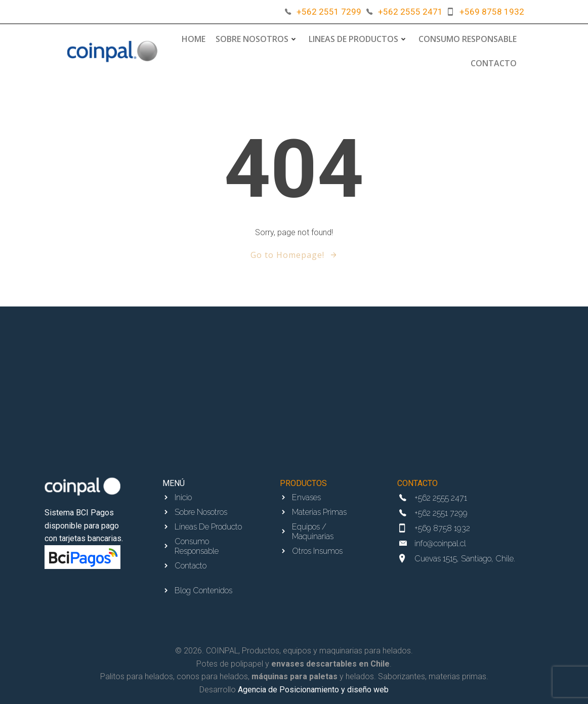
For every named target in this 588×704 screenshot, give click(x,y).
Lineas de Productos (359, 39)
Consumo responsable (468, 39)
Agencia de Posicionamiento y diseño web (313, 690)
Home (194, 39)
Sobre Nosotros (257, 39)
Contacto (494, 63)
